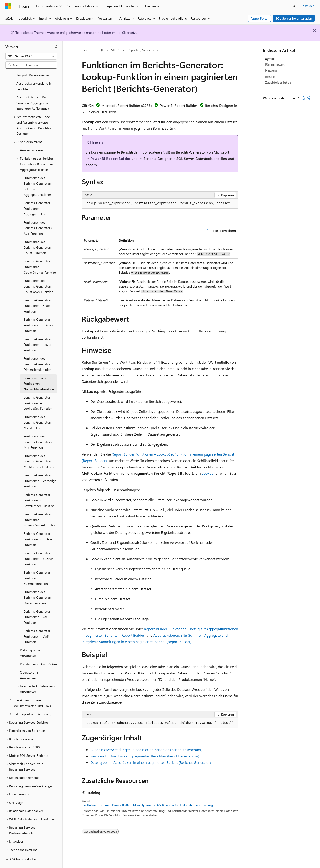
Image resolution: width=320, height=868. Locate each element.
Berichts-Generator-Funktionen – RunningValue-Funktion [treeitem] (40, 507)
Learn (86, 50)
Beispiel (270, 77)
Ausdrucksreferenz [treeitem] (33, 138)
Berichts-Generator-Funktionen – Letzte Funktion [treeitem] (38, 332)
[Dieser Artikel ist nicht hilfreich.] (309, 98)
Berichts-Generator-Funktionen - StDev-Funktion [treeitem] (38, 527)
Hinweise (271, 70)
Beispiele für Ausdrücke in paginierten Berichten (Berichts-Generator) (145, 756)
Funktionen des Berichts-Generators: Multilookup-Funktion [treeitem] (39, 449)
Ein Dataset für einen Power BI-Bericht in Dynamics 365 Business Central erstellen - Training (147, 805)
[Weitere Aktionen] (234, 50)
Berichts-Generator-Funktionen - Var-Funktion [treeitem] (38, 604)
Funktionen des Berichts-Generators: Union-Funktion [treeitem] (38, 585)
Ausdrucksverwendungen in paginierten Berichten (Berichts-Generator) (146, 750)
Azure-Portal (259, 18)
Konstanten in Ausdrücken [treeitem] (38, 652)
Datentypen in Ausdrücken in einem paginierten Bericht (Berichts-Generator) (151, 762)
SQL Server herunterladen (294, 18)
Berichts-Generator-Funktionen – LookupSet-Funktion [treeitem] (38, 390)
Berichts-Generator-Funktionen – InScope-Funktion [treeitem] (40, 313)
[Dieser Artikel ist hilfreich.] (303, 98)
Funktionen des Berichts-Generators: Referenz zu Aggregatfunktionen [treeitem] (38, 174)
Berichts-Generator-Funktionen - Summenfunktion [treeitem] (38, 565)
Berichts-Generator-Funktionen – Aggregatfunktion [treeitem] (38, 196)
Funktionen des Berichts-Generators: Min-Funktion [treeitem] (38, 429)
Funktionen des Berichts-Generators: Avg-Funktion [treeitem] (38, 215)
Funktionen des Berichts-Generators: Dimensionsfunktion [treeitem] (38, 351)
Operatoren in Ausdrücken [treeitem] (30, 663)
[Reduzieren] (56, 47)
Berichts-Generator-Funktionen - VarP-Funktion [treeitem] (38, 624)
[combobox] (31, 56)
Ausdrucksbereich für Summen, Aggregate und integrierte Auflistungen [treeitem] (34, 90)
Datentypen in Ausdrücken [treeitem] (30, 641)
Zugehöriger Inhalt (278, 82)
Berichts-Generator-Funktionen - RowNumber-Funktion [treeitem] (39, 488)
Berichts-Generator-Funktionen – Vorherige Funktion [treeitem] (40, 468)
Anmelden (307, 6)
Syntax (270, 59)
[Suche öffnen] (294, 6)
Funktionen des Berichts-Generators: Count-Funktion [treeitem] (38, 235)
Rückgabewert (275, 64)
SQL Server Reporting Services (132, 50)
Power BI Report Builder (110, 158)
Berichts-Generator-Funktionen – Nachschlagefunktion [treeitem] (39, 371)
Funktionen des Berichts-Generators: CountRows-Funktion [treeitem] (38, 274)
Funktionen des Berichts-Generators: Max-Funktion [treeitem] (38, 410)
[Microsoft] (8, 6)
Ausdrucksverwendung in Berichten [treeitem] (34, 74)
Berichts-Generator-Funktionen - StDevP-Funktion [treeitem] (39, 546)
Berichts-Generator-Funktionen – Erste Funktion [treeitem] (38, 293)
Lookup (208, 473)
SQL (101, 50)
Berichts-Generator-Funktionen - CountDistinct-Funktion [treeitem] (40, 254)
